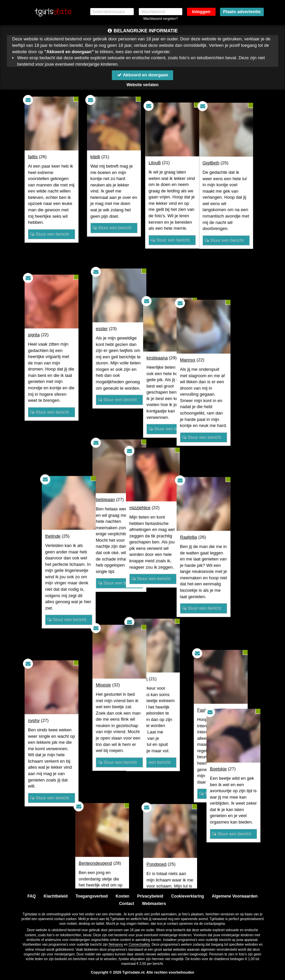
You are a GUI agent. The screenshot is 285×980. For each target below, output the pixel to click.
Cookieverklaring (187, 896)
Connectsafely (139, 944)
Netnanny (116, 944)
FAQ (31, 896)
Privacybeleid (150, 896)
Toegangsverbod (92, 896)
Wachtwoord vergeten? (160, 19)
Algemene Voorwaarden (235, 896)
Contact (126, 904)
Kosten (122, 896)
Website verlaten (142, 85)
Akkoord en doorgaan (142, 75)
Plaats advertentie (242, 12)
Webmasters (154, 904)
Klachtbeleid (55, 896)
